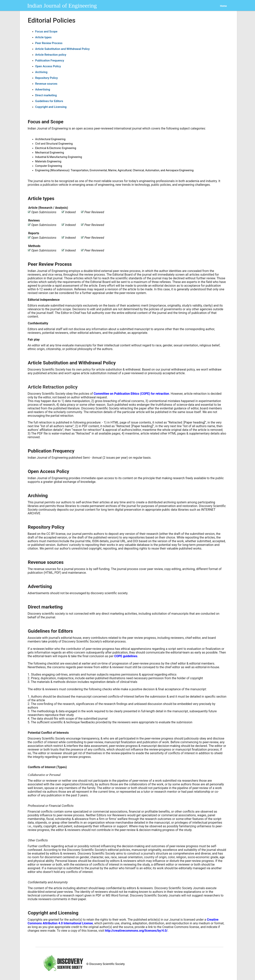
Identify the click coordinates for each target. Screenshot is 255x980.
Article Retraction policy (51, 55)
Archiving (41, 72)
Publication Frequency (50, 61)
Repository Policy (47, 78)
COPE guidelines (126, 656)
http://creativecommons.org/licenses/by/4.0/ (136, 931)
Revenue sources (46, 84)
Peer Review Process (49, 43)
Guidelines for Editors (49, 101)
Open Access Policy (48, 66)
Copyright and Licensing (51, 107)
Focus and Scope (46, 32)
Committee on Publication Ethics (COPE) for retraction (131, 394)
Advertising (43, 89)
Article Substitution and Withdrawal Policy (62, 49)
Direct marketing (46, 95)
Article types (43, 37)
